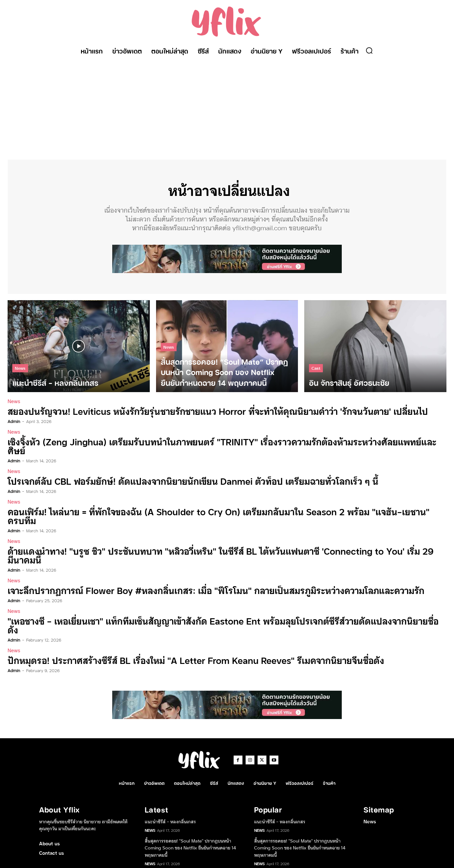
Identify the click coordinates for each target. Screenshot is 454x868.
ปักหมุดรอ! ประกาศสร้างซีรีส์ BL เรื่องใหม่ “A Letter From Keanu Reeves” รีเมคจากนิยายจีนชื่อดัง (170, 619)
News (20, 372)
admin (14, 424)
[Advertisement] (227, 106)
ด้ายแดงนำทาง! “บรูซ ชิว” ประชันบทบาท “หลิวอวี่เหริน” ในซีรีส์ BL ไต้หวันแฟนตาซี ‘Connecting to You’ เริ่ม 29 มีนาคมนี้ (206, 531)
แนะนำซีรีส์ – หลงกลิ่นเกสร (170, 780)
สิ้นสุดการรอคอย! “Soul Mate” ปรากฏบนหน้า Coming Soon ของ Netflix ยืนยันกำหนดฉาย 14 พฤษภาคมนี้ (190, 806)
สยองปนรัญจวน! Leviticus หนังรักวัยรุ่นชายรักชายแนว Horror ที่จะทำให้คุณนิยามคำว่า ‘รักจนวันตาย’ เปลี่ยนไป (189, 414)
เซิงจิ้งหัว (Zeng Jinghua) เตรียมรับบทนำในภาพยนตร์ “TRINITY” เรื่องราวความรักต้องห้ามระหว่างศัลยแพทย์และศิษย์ (200, 443)
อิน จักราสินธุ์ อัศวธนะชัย (168, 832)
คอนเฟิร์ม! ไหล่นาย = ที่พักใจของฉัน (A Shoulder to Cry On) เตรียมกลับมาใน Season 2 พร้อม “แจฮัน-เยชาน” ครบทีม (202, 502)
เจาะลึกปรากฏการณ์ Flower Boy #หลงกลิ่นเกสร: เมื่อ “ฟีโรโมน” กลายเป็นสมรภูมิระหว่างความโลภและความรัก (188, 560)
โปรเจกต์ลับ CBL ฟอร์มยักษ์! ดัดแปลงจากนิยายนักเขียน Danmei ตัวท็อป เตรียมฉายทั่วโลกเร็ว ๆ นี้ (167, 473)
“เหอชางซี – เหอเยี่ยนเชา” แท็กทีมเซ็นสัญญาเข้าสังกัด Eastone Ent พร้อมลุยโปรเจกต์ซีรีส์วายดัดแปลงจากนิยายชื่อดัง (198, 590)
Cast (316, 372)
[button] (369, 50)
